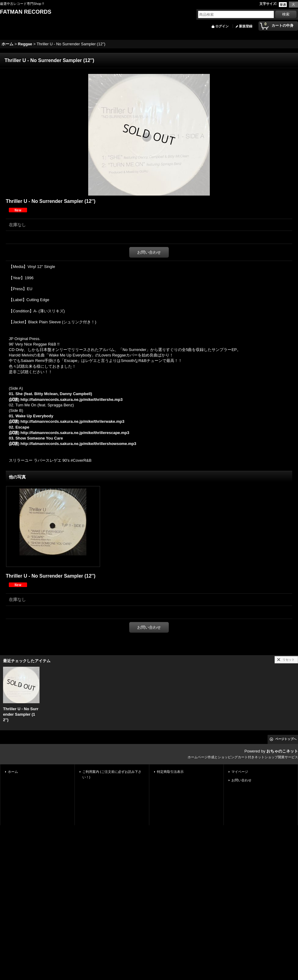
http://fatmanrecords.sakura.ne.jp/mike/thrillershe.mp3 (71, 400)
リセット (289, 660)
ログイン (222, 26)
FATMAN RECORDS (26, 12)
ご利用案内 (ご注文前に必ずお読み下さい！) (112, 774)
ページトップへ (286, 739)
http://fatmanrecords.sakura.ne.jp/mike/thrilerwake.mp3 (72, 421)
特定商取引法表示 (170, 772)
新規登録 (246, 26)
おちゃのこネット (282, 751)
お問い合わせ (149, 252)
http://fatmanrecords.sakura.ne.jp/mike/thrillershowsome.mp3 (78, 444)
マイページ (240, 772)
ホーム (13, 772)
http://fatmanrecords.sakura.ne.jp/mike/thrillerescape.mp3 (75, 433)
